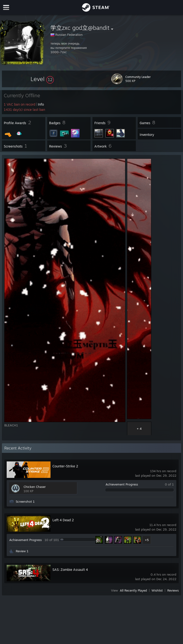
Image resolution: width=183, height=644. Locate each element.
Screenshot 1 (25, 501)
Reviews (173, 590)
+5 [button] (147, 540)
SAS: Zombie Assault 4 (70, 570)
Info (41, 104)
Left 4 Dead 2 (63, 520)
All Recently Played (133, 590)
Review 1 (22, 551)
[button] (42, 79)
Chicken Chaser (35, 487)
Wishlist (157, 590)
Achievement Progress (122, 484)
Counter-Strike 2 (65, 466)
